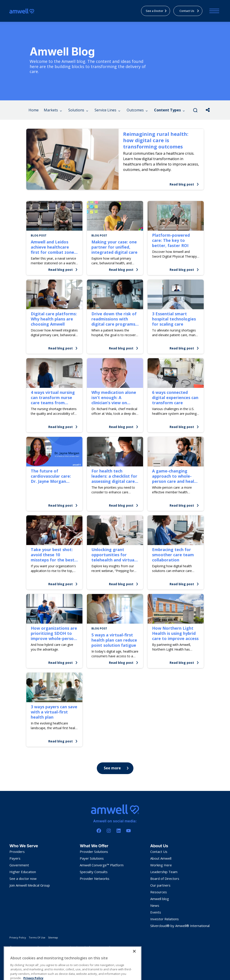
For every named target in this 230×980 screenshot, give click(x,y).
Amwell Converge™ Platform (102, 865)
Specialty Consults (94, 872)
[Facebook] (99, 831)
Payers (15, 858)
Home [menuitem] (34, 110)
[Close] (134, 972)
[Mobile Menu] (213, 11)
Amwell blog (160, 899)
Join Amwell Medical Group (30, 885)
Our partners (160, 885)
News (155, 905)
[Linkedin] (119, 831)
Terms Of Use (37, 937)
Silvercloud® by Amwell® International (180, 926)
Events (156, 912)
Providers (17, 852)
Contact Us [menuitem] (189, 11)
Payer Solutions (92, 858)
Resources (159, 892)
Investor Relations (165, 919)
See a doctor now (23, 878)
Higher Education (23, 872)
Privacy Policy (18, 937)
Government (19, 865)
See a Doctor (156, 11)
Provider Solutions (94, 852)
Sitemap (53, 937)
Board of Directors (165, 878)
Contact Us (159, 852)
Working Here (161, 865)
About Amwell (161, 858)
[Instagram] (109, 831)
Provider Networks (95, 878)
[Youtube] (128, 831)
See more (116, 768)
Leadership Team (164, 872)
